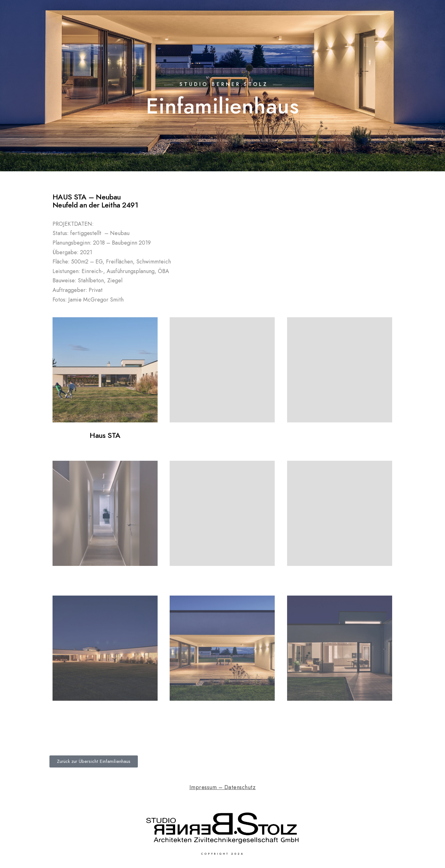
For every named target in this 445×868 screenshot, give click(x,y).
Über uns (378, 25)
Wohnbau (299, 25)
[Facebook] (410, 13)
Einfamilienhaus (254, 25)
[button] (94, 761)
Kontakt (413, 25)
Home (215, 25)
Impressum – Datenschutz (223, 787)
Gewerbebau (339, 25)
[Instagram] (421, 13)
